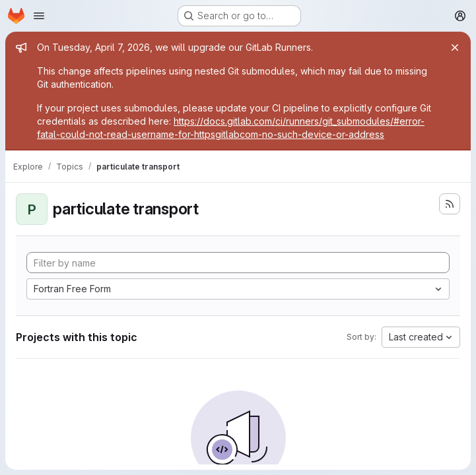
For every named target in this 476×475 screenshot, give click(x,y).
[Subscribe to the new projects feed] (450, 204)
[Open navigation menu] (39, 16)
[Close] (455, 47)
